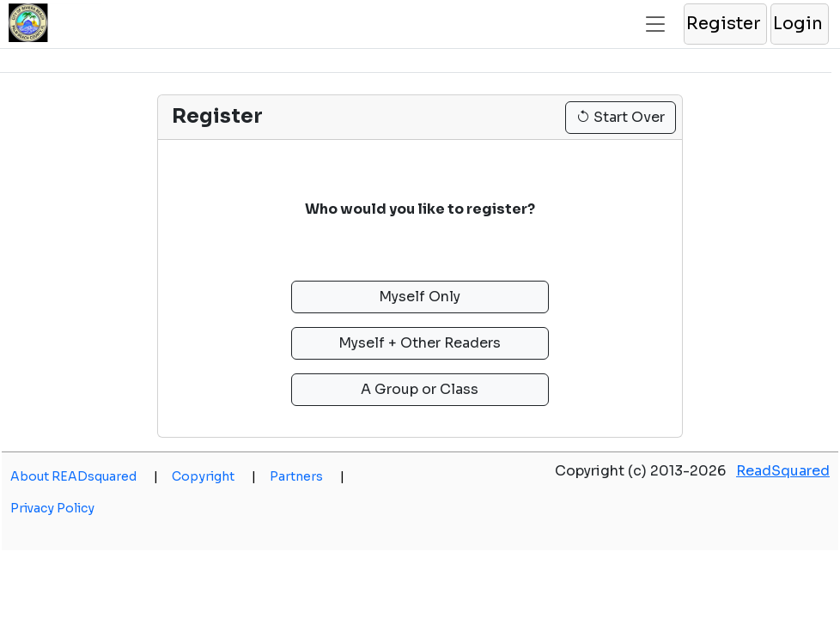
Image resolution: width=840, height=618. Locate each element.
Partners (307, 476)
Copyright (214, 476)
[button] (724, 24)
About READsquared (84, 476)
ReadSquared (783, 471)
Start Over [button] (621, 117)
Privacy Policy (52, 508)
